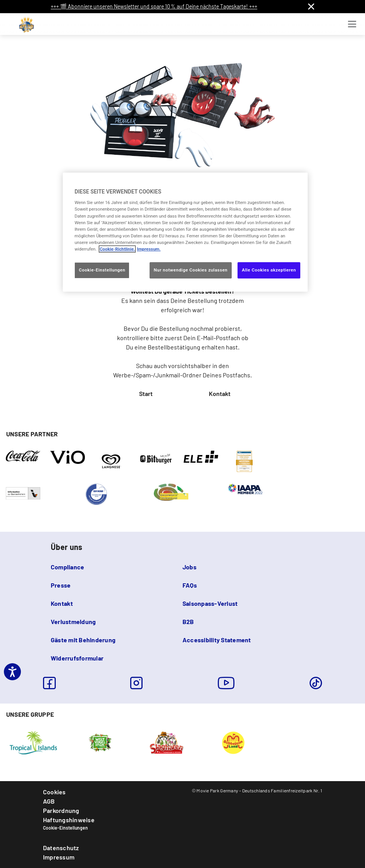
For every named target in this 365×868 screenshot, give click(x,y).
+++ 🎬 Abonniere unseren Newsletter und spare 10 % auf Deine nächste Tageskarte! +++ (154, 6)
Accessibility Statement (217, 640)
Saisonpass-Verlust (210, 603)
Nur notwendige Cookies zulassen (191, 270)
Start (146, 393)
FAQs (190, 585)
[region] (185, 232)
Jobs (189, 567)
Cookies (54, 792)
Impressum (59, 857)
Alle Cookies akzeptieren (269, 270)
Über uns (66, 547)
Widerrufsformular (77, 658)
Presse (61, 585)
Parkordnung (61, 810)
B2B (188, 622)
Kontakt (220, 393)
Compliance (67, 567)
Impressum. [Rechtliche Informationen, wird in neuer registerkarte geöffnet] (149, 249)
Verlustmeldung (73, 622)
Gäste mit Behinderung (83, 640)
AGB (49, 801)
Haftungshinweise (69, 820)
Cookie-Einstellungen (65, 828)
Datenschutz (61, 848)
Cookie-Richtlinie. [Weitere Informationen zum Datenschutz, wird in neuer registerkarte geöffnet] (117, 249)
